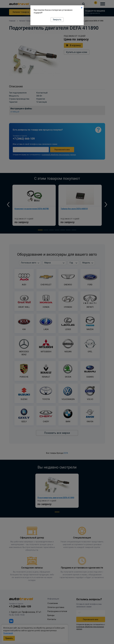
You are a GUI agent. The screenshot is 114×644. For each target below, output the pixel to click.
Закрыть (57, 20)
